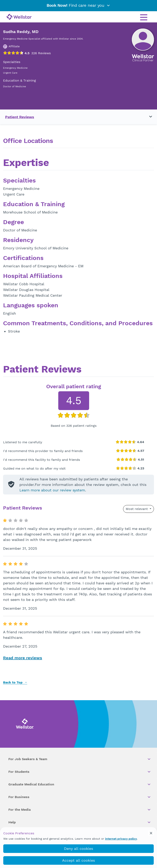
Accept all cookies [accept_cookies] (78, 860)
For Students (80, 772)
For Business (80, 797)
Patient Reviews (20, 117)
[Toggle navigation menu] (148, 117)
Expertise (26, 163)
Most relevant (137, 509)
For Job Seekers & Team (80, 759)
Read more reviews (23, 658)
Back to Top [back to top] (15, 683)
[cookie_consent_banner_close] (151, 833)
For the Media (80, 810)
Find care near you (78, 5)
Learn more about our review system (52, 490)
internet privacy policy (121, 839)
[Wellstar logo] (19, 17)
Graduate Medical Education (80, 784)
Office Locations (28, 141)
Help (80, 822)
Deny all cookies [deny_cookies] (78, 849)
